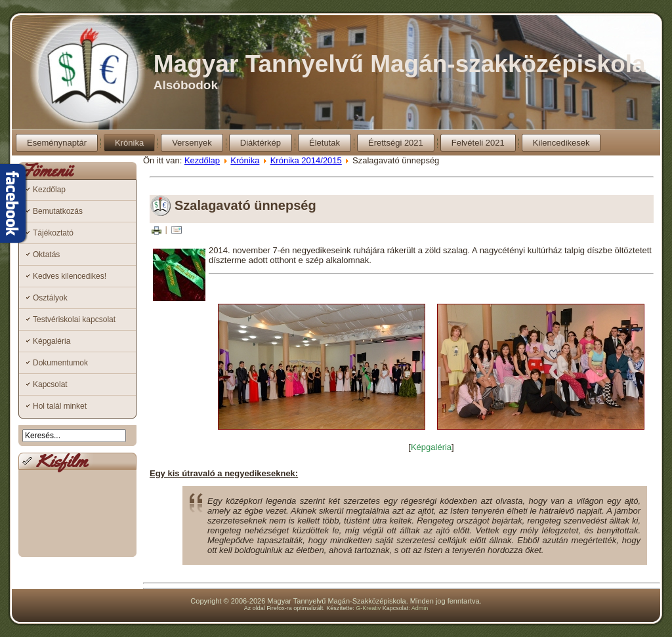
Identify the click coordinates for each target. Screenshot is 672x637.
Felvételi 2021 (478, 143)
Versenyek (192, 143)
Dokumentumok (60, 363)
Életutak (325, 143)
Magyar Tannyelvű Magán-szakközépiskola (400, 64)
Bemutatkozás (58, 211)
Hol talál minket (60, 406)
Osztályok (50, 298)
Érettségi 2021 (396, 143)
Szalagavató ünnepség (245, 205)
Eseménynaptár (57, 143)
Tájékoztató (53, 233)
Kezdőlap (49, 190)
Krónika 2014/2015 (306, 160)
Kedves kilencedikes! (70, 276)
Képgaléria (52, 341)
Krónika (129, 143)
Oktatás (46, 255)
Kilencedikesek (561, 143)
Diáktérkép (261, 143)
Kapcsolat (50, 384)
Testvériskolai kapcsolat (74, 319)
